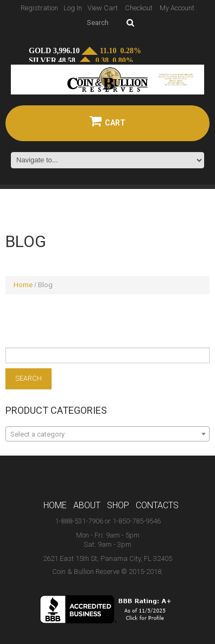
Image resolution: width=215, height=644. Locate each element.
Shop (118, 505)
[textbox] (107, 434)
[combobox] (107, 434)
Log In (73, 8)
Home (23, 285)
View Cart (103, 8)
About (87, 505)
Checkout (139, 8)
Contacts (157, 505)
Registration (39, 8)
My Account (177, 8)
